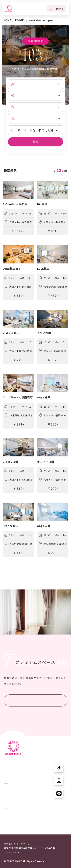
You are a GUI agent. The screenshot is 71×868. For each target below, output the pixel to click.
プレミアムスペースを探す (36, 701)
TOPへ (8, 765)
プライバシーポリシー (16, 827)
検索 (36, 142)
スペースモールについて (17, 802)
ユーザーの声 (11, 815)
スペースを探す (12, 778)
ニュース (9, 790)
